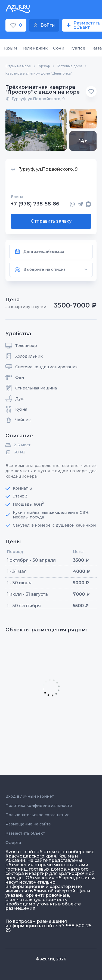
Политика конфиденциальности (39, 806)
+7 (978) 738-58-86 (35, 204)
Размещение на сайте (28, 824)
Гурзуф (44, 66)
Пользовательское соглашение (38, 815)
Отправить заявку (51, 221)
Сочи (59, 48)
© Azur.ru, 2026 (51, 959)
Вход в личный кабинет (30, 796)
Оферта (13, 843)
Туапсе (78, 48)
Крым (11, 48)
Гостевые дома (69, 66)
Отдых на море (18, 66)
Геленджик (35, 48)
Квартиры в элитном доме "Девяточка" (39, 73)
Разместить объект (25, 833)
